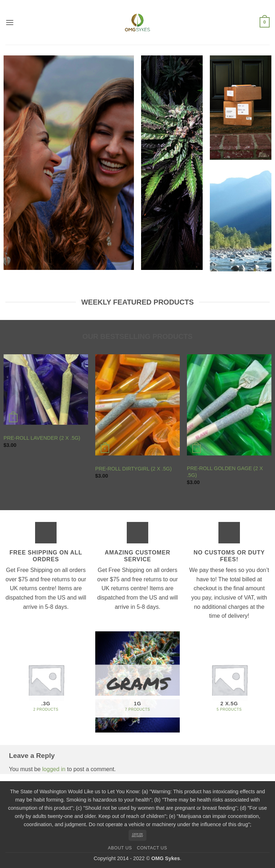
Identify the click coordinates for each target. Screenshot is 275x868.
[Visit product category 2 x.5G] (229, 682)
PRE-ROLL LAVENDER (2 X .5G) (42, 438)
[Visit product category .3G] (46, 682)
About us (120, 848)
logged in (54, 769)
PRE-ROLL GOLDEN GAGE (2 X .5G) (225, 472)
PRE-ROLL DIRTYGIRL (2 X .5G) (134, 469)
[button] (10, 22)
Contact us (152, 848)
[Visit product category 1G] (137, 682)
